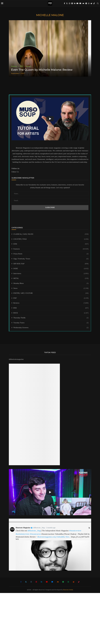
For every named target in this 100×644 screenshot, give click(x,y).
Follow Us (15, 172)
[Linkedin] (75, 3)
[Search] (98, 3)
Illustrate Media (68, 590)
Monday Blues (51, 283)
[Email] (80, 3)
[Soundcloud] (83, 3)
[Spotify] (86, 3)
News (51, 288)
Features (51, 249)
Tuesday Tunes (51, 323)
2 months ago (51, 528)
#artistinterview (23, 534)
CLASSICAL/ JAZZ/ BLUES (51, 234)
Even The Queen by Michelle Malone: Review (42, 70)
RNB (51, 308)
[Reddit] (91, 3)
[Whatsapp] (89, 3)
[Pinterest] (72, 3)
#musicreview (75, 531)
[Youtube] (77, 3)
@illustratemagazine (16, 359)
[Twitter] (67, 3)
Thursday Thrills (51, 318)
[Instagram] (70, 3)
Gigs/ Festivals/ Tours (51, 259)
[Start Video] (50, 119)
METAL (51, 278)
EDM (51, 244)
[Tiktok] (94, 3)
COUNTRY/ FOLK (51, 239)
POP (51, 298)
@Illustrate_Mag (39, 528)
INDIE (51, 269)
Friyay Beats (51, 254)
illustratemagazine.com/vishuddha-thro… (54, 537)
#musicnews (35, 534)
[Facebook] (64, 3)
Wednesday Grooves (51, 328)
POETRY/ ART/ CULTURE (51, 293)
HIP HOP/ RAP (51, 264)
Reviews (51, 303)
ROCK (51, 313)
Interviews (51, 274)
